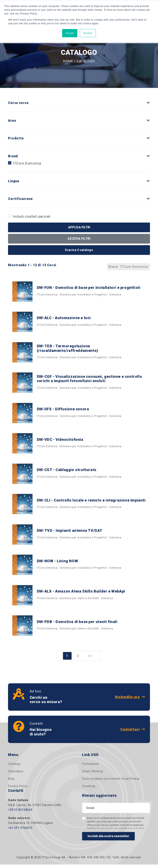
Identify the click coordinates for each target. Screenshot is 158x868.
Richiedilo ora (130, 700)
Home (68, 61)
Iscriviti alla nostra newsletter (108, 840)
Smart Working (93, 775)
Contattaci (133, 733)
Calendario (16, 775)
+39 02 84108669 (20, 813)
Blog (11, 782)
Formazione (91, 768)
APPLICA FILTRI (79, 227)
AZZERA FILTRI (79, 239)
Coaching (89, 790)
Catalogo (14, 768)
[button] (148, 103)
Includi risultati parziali (32, 216)
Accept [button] (70, 33)
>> (90, 659)
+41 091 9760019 (20, 831)
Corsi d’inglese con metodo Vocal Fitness (111, 782)
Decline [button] (88, 33)
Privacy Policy (18, 790)
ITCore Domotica (27, 163)
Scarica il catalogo (79, 250)
